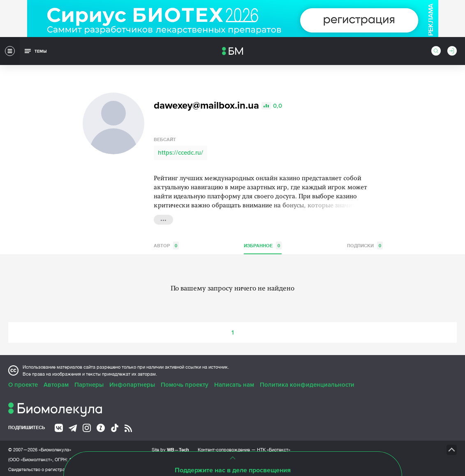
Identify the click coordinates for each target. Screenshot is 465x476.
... (163, 216)
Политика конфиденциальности (307, 382)
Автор (166, 243)
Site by (170, 447)
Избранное (263, 243)
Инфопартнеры (132, 382)
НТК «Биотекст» (274, 447)
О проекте (23, 382)
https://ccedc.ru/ (180, 150)
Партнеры (89, 382)
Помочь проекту (185, 382)
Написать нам (234, 382)
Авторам (56, 382)
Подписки (365, 243)
